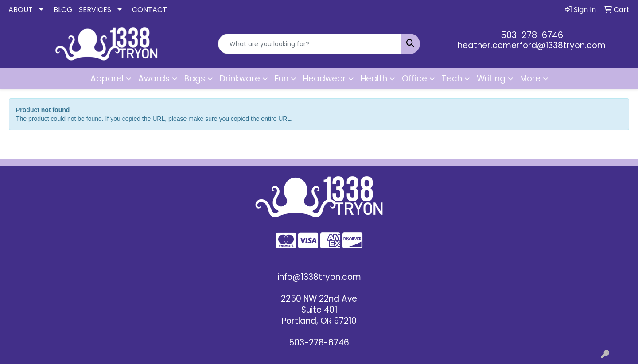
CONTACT (150, 10)
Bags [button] (195, 79)
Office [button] (414, 79)
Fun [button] (282, 79)
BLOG (63, 10)
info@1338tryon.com (319, 277)
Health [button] (374, 79)
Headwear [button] (325, 79)
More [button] (530, 79)
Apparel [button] (107, 79)
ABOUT (21, 10)
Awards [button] (154, 79)
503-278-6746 (532, 35)
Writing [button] (491, 79)
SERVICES (95, 10)
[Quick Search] (310, 44)
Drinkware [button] (240, 79)
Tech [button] (452, 79)
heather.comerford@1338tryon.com (532, 45)
